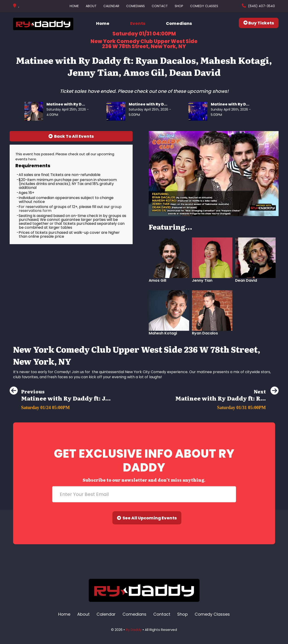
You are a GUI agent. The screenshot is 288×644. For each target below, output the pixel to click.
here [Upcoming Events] (32, 159)
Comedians (135, 6)
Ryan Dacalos (205, 333)
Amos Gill (157, 280)
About (91, 6)
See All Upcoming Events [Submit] (147, 518)
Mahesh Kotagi (163, 333)
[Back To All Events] (71, 136)
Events (138, 23)
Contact (160, 6)
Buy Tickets (259, 23)
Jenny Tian (202, 280)
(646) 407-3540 (261, 6)
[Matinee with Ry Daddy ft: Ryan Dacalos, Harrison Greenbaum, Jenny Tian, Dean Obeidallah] (227, 406)
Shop (179, 6)
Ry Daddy (134, 630)
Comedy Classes (204, 6)
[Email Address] (144, 494)
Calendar (111, 6)
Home (74, 6)
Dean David (246, 280)
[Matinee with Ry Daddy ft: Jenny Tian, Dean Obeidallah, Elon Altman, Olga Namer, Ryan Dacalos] (60, 406)
